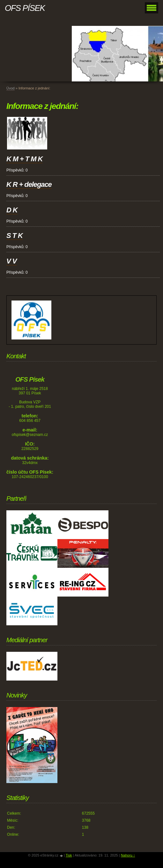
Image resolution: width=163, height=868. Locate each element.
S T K (15, 236)
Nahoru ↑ (128, 855)
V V (11, 261)
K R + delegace (29, 184)
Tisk (69, 855)
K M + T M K (24, 159)
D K (12, 210)
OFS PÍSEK (25, 8)
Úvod (11, 88)
